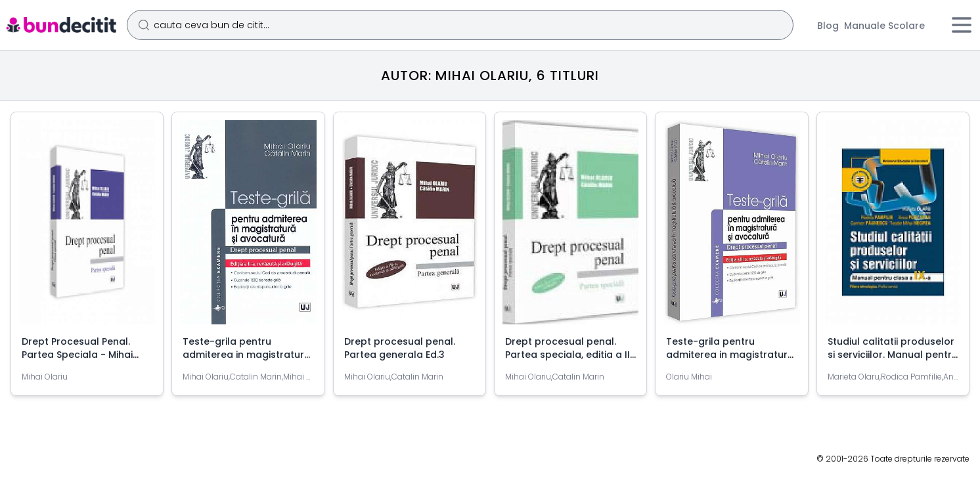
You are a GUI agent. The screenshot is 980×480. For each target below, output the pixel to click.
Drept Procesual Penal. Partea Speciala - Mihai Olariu (77, 355)
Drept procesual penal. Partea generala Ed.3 (400, 348)
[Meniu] (962, 25)
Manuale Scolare (884, 26)
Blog (828, 26)
